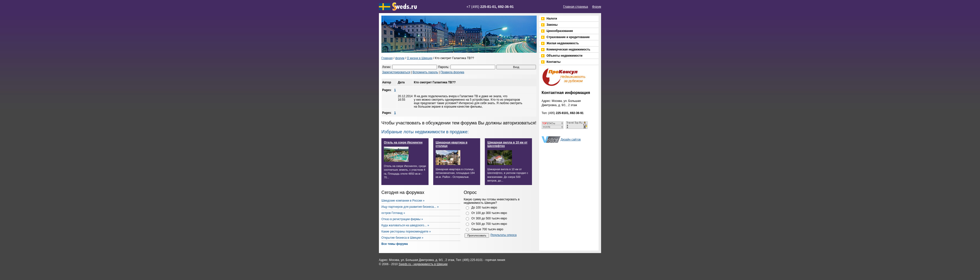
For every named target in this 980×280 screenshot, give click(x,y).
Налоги (552, 19)
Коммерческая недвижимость (568, 49)
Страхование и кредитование (568, 37)
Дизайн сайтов (571, 140)
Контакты (554, 62)
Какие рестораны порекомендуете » (406, 232)
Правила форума (452, 72)
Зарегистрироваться (396, 72)
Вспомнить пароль (425, 72)
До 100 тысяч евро (484, 208)
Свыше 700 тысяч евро (487, 229)
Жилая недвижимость (563, 43)
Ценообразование (560, 31)
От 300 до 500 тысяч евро (489, 218)
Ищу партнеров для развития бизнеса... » (410, 207)
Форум (597, 7)
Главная (387, 58)
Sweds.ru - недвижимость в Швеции (423, 264)
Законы (552, 25)
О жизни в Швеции (420, 58)
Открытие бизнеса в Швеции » (402, 238)
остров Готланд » (393, 213)
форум (400, 58)
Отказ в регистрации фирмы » (402, 219)
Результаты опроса (504, 235)
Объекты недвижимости (564, 56)
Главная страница (576, 7)
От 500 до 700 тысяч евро (489, 224)
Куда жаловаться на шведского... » (405, 225)
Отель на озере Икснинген (403, 142)
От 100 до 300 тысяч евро (489, 213)
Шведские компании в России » (403, 201)
